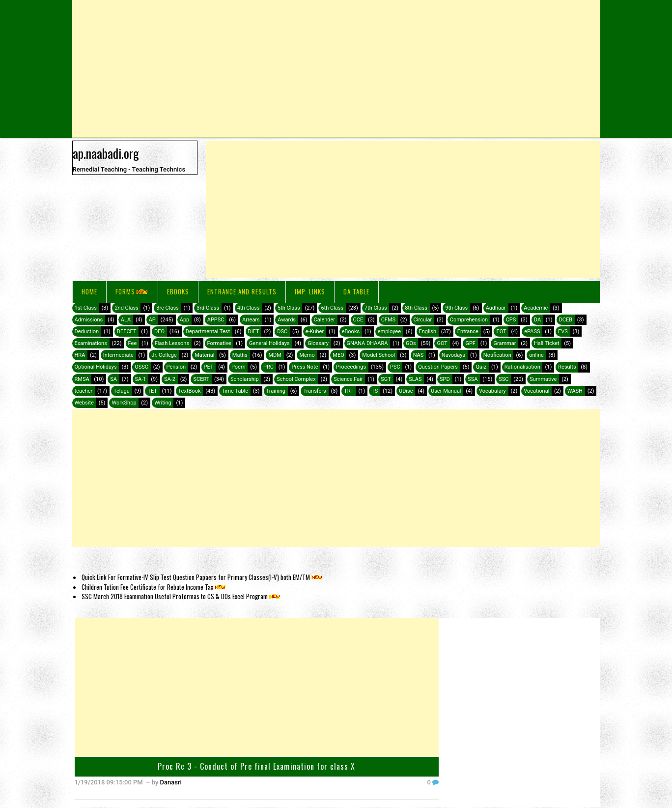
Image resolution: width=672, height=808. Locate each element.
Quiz (481, 367)
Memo (307, 355)
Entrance (468, 332)
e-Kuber (315, 332)
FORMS (132, 291)
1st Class (86, 308)
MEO (338, 355)
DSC (282, 332)
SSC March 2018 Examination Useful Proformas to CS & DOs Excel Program (182, 596)
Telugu (122, 391)
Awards (287, 320)
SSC (504, 379)
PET (209, 367)
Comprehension (469, 320)
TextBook (190, 391)
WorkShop (124, 403)
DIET (254, 332)
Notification (497, 355)
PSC (395, 367)
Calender (325, 320)
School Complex (296, 379)
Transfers (314, 391)
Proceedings (351, 367)
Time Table (235, 391)
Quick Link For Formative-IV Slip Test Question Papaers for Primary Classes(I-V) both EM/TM (203, 577)
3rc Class (167, 308)
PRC (268, 367)
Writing (163, 403)
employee (389, 332)
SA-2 (170, 379)
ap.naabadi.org (106, 153)
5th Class (289, 308)
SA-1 (141, 379)
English (428, 332)
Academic (536, 308)
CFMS (388, 320)
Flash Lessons (172, 343)
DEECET (127, 332)
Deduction (87, 332)
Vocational (536, 391)
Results (567, 367)
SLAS (415, 379)
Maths (240, 355)
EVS (563, 332)
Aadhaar (496, 308)
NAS (419, 355)
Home (89, 291)
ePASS (532, 332)
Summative (543, 379)
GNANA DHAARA (367, 343)
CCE (358, 320)
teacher (84, 391)
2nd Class (126, 308)
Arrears (251, 320)
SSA (473, 379)
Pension (176, 367)
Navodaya (454, 355)
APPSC (216, 320)
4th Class (249, 308)
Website (84, 403)
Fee (133, 343)
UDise (406, 391)
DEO (159, 332)
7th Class (376, 308)
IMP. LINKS (310, 291)
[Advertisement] (336, 69)
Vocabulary (492, 391)
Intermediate (118, 355)
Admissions (89, 320)
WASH (575, 391)
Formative (219, 343)
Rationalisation (522, 367)
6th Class (332, 308)
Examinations (91, 343)
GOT (442, 343)
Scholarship (245, 379)
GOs (411, 343)
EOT (501, 332)
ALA (126, 320)
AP (152, 320)
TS (375, 391)
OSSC (141, 367)
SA (113, 379)
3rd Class (208, 308)
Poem (238, 367)
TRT (349, 391)
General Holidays (269, 343)
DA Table (356, 291)
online (536, 355)
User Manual (446, 391)
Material (204, 355)
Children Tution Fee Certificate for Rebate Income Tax (154, 587)
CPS (511, 320)
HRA (80, 355)
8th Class (416, 308)
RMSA (82, 379)
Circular (423, 320)
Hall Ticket (547, 343)
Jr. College (164, 355)
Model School (378, 355)
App (185, 320)
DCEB (566, 320)
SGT (386, 379)
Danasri (171, 782)
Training (276, 391)
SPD (445, 379)
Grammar (504, 343)
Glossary (318, 343)
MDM (275, 355)
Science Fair (348, 379)
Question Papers (438, 367)
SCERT (201, 379)
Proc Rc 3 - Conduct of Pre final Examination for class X (256, 766)
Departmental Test (208, 332)
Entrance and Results (242, 291)
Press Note (305, 367)
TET (152, 391)
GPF (470, 343)
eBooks (178, 291)
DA (537, 320)
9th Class (456, 308)
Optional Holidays (96, 367)
